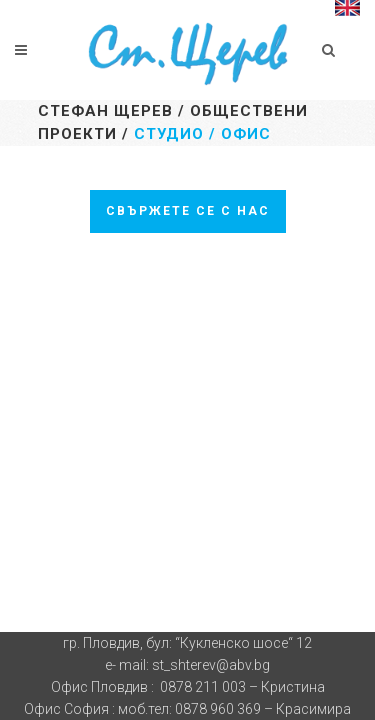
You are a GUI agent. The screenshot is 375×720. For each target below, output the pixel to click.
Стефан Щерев (105, 111)
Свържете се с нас (188, 211)
